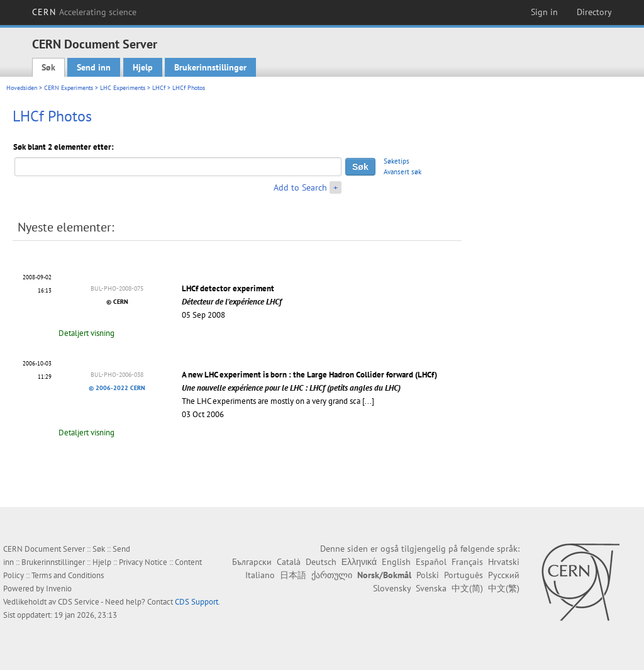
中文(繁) (504, 588)
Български (252, 562)
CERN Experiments (69, 88)
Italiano (260, 575)
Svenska (431, 588)
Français (467, 562)
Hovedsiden (22, 88)
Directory (594, 12)
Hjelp (143, 67)
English (396, 562)
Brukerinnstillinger (210, 67)
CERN (84, 12)
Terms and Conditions (68, 575)
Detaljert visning (86, 333)
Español (431, 562)
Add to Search (300, 187)
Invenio (59, 589)
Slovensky (392, 588)
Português (464, 575)
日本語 (293, 575)
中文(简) (467, 588)
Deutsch (321, 562)
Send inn (94, 67)
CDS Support (197, 602)
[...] (368, 401)
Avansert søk (402, 172)
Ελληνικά (359, 562)
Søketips (397, 161)
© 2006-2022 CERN (117, 388)
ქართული (332, 575)
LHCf (159, 88)
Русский (504, 575)
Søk (48, 67)
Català (289, 562)
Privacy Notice (143, 562)
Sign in (544, 12)
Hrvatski (504, 562)
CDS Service (79, 602)
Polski (428, 575)
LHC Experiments (123, 88)
